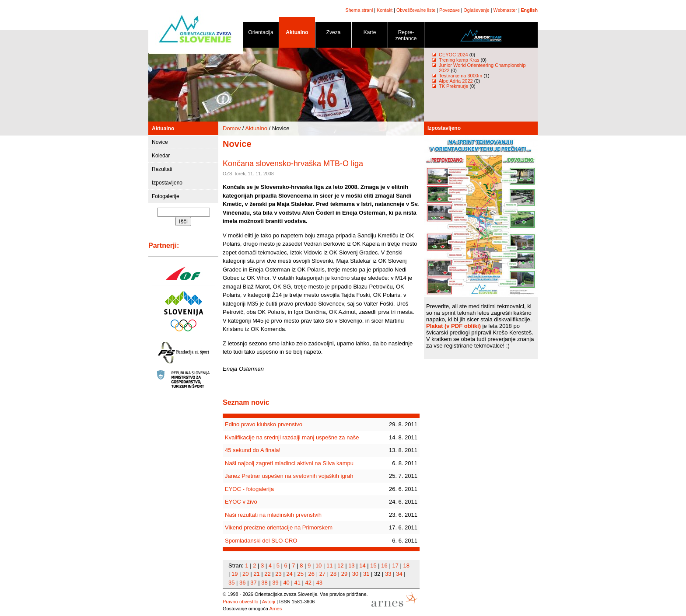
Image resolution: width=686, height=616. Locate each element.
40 (286, 583)
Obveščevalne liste (416, 10)
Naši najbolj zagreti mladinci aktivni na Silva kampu (289, 463)
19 (234, 574)
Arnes (275, 609)
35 (231, 583)
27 (322, 574)
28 (333, 574)
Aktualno (297, 34)
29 (344, 574)
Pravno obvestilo (240, 602)
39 (275, 583)
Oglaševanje (477, 10)
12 (340, 566)
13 (351, 566)
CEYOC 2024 (453, 55)
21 (256, 574)
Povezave (450, 10)
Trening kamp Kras (459, 60)
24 (289, 574)
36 (242, 583)
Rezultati (162, 169)
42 (308, 583)
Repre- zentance (406, 37)
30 (355, 574)
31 (366, 574)
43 (319, 583)
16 (384, 566)
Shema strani (359, 10)
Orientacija (261, 34)
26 (311, 574)
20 (245, 574)
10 (318, 566)
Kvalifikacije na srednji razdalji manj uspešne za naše (292, 437)
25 (300, 574)
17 (395, 566)
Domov (232, 128)
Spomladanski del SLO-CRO (261, 541)
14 (362, 566)
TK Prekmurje (453, 86)
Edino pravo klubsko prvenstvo (264, 424)
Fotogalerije (166, 196)
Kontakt (385, 10)
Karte (370, 34)
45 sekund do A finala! (253, 450)
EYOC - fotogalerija (249, 489)
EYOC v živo (241, 502)
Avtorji (269, 602)
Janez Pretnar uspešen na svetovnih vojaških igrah (289, 476)
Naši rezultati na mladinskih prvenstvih (273, 515)
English (529, 10)
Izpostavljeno (167, 183)
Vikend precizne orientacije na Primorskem (279, 527)
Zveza (333, 34)
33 (388, 574)
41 (297, 583)
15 (373, 566)
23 (278, 574)
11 (329, 566)
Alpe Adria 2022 (456, 81)
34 (399, 574)
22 (267, 574)
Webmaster (505, 10)
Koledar (161, 156)
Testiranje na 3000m (461, 76)
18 (406, 566)
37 (253, 583)
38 (264, 583)
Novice (160, 142)
